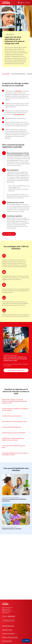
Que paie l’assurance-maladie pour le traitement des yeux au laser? (16, 413)
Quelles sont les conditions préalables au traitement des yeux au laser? (16, 443)
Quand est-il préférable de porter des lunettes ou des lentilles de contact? (16, 457)
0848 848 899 (12, 616)
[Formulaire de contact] (9, 621)
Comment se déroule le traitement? (16, 431)
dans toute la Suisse (19, 114)
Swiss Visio (18, 91)
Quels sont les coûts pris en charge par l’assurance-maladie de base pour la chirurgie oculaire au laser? (16, 405)
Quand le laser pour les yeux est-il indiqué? (16, 436)
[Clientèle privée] (6, 2)
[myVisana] (21, 3)
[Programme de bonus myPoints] (16, 524)
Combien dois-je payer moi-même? (16, 419)
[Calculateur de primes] (19, 3)
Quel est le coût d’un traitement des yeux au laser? (16, 450)
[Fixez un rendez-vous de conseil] (16, 370)
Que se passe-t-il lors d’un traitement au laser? (16, 425)
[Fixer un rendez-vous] (9, 238)
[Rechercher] (24, 3)
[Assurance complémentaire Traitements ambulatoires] (16, 495)
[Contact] (26, 641)
